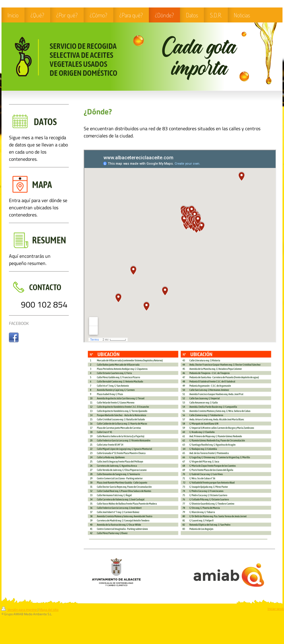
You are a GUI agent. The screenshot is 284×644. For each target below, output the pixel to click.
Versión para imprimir (20, 610)
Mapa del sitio (49, 610)
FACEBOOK (19, 323)
